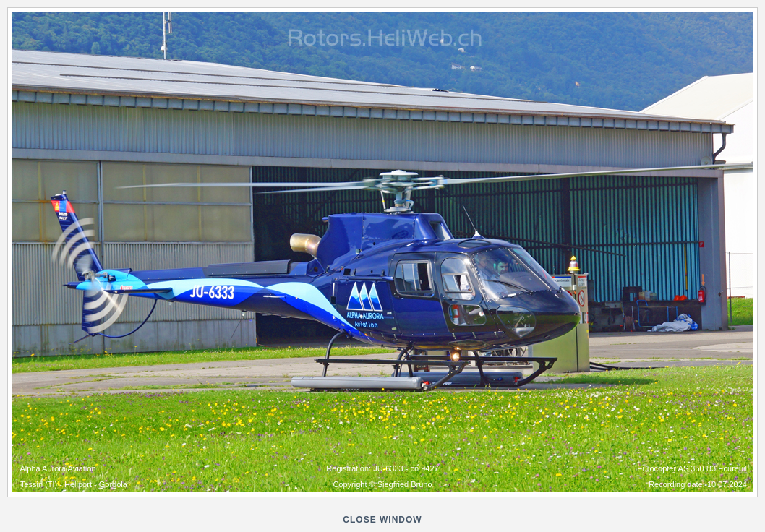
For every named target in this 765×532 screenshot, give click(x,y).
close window (382, 520)
